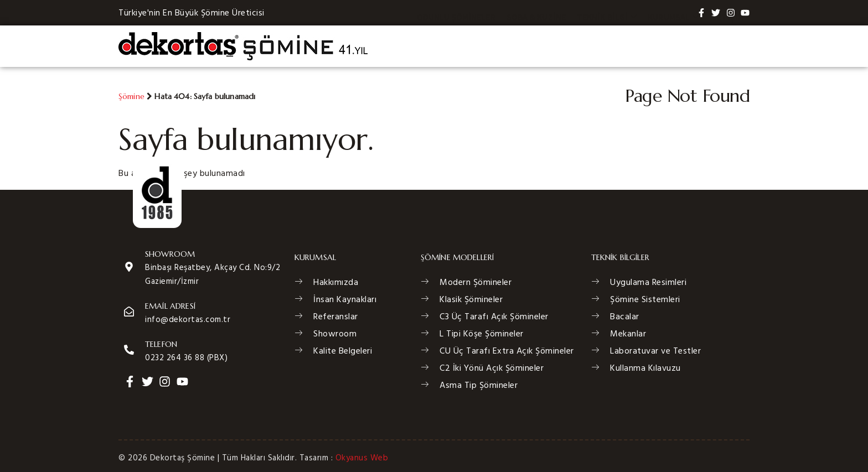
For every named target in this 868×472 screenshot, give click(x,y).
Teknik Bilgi (607, 46)
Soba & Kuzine (536, 46)
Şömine (131, 96)
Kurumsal (673, 46)
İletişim (727, 46)
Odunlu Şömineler (456, 46)
